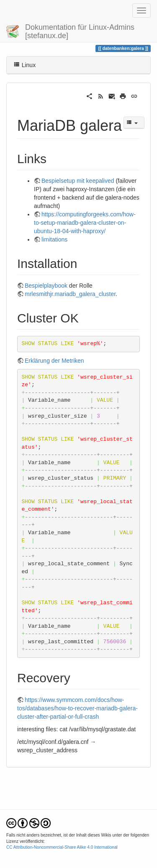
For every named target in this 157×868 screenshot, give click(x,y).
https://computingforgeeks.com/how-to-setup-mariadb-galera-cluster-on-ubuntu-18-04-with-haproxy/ (85, 223)
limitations (54, 239)
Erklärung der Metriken (54, 361)
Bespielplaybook (46, 286)
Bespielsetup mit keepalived (78, 181)
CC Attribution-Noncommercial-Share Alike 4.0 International (62, 847)
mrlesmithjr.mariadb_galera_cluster (70, 294)
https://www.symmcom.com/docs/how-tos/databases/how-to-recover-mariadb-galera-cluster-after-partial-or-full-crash (77, 708)
